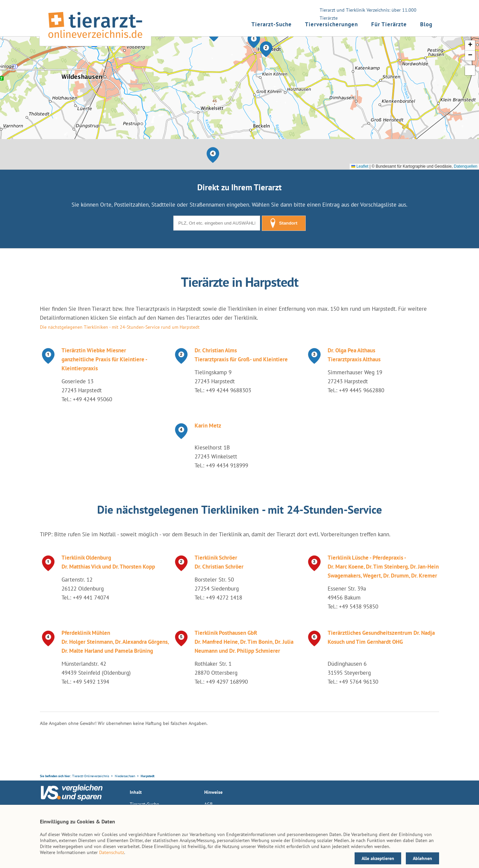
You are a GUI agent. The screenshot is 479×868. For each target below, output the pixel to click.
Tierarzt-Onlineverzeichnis (91, 776)
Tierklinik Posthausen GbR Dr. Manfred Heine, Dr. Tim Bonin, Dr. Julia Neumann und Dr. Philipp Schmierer (244, 642)
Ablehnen (422, 858)
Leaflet (360, 166)
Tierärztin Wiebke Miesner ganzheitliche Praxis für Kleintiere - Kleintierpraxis (104, 359)
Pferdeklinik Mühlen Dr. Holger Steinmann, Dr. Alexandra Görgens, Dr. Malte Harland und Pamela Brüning (115, 642)
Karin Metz (208, 426)
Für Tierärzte (389, 24)
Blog (426, 24)
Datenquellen (466, 166)
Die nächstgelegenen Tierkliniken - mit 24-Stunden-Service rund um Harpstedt (120, 327)
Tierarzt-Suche (272, 24)
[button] (254, 40)
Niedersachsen (125, 776)
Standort (284, 223)
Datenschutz (112, 852)
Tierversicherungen (331, 24)
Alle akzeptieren (378, 858)
